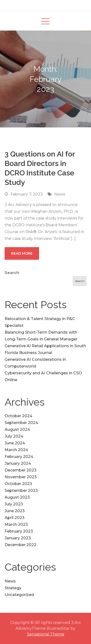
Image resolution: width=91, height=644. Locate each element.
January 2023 (18, 538)
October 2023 (18, 484)
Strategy (13, 588)
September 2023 (21, 491)
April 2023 (15, 518)
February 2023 (19, 531)
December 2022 (21, 545)
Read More (22, 253)
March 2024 (16, 450)
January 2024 (18, 463)
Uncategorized (19, 595)
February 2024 (19, 457)
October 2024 (18, 416)
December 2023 (21, 470)
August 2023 (17, 497)
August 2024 (17, 429)
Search (12, 273)
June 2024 (15, 443)
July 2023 (14, 504)
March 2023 (16, 524)
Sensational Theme (46, 634)
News (60, 194)
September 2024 (21, 423)
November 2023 (21, 477)
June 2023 (15, 511)
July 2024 (14, 436)
